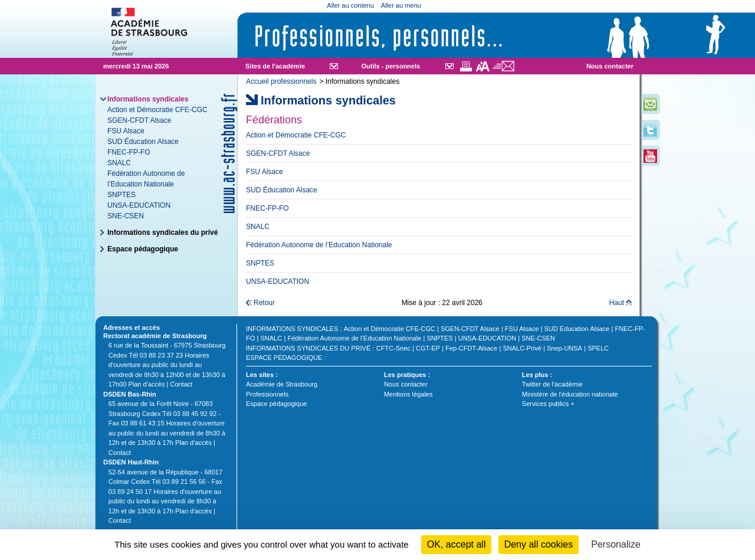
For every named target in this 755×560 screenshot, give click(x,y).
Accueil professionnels (281, 81)
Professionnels (267, 394)
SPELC (598, 348)
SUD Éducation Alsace (143, 142)
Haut (617, 303)
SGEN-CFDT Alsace (139, 120)
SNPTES (122, 195)
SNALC (119, 163)
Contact (181, 384)
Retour (264, 303)
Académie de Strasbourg (282, 384)
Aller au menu (401, 5)
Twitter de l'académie (552, 384)
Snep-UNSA (564, 348)
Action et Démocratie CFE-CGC (157, 110)
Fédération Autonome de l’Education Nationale (354, 338)
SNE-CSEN (126, 216)
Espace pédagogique (143, 249)
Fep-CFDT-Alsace (471, 348)
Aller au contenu (350, 5)
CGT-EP (428, 348)
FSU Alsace (126, 131)
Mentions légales (408, 394)
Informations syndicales (292, 329)
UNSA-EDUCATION (139, 205)
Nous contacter (610, 66)
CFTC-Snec (393, 348)
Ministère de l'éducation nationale (570, 394)
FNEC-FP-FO (129, 152)
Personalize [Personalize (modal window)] (616, 544)
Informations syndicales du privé (163, 232)
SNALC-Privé (522, 348)
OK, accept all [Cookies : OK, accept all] (457, 544)
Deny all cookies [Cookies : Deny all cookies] (539, 544)
